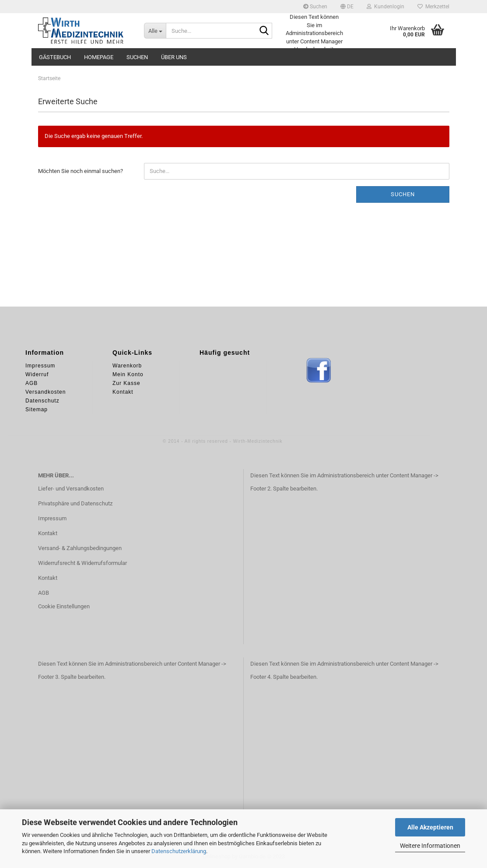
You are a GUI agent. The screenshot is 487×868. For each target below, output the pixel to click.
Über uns (174, 57)
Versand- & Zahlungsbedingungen (80, 548)
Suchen (315, 7)
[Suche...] (155, 31)
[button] (347, 7)
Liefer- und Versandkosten (71, 489)
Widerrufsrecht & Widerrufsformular (82, 563)
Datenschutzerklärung (179, 851)
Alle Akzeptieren (430, 827)
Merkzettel (433, 7)
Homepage (99, 57)
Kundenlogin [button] (385, 7)
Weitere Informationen (430, 846)
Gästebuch (55, 57)
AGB (44, 593)
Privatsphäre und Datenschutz (75, 503)
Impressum (52, 518)
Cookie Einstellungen (64, 606)
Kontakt (48, 533)
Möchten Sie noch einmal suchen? (81, 171)
